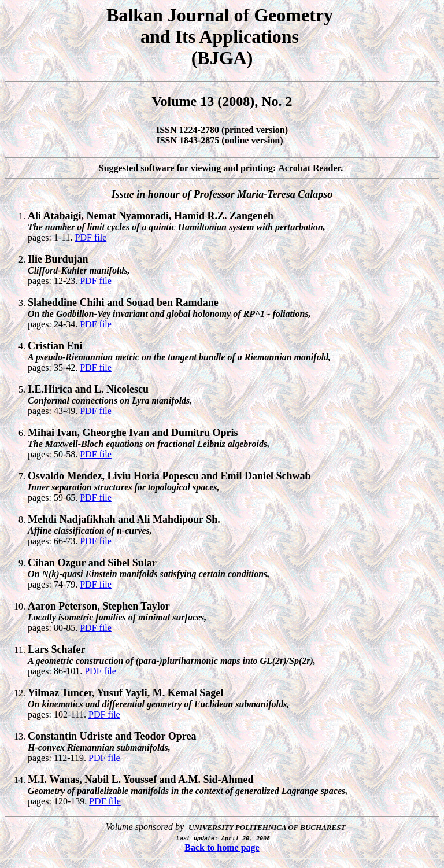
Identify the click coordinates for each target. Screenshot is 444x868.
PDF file (91, 237)
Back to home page (222, 847)
